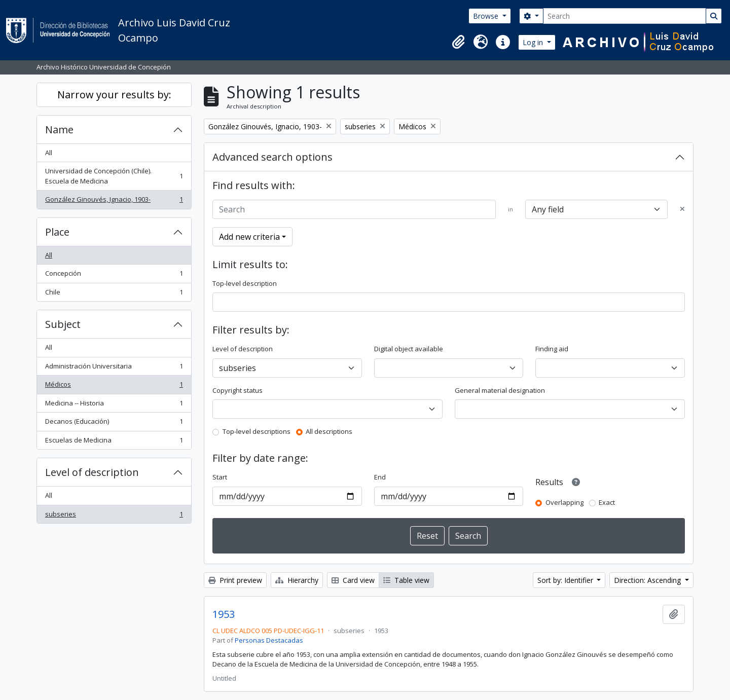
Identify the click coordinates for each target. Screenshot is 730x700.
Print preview (235, 580)
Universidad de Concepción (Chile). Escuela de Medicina (114, 176)
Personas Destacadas (269, 640)
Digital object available (409, 349)
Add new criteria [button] (249, 237)
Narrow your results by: (114, 95)
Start (220, 477)
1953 (224, 614)
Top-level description (245, 283)
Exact (607, 502)
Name (59, 130)
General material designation (500, 390)
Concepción (114, 275)
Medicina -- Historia (114, 405)
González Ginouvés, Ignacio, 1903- (114, 201)
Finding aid (552, 349)
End (380, 477)
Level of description (92, 472)
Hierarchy (297, 580)
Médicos (114, 386)
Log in (534, 42)
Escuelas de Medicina (114, 442)
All (49, 153)
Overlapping (564, 502)
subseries (114, 516)
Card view (353, 580)
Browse (487, 16)
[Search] (625, 16)
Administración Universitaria (114, 368)
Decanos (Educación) (114, 423)
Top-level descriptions (257, 431)
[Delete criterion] (682, 209)
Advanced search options (272, 157)
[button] (458, 42)
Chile (114, 294)
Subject (63, 324)
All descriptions (329, 431)
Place (57, 232)
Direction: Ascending (648, 580)
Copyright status (238, 390)
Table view (406, 580)
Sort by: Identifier (566, 580)
